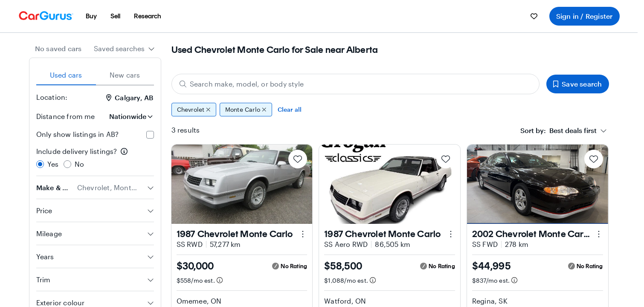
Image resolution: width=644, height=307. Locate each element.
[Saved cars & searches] (534, 16)
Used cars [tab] (66, 75)
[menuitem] (91, 16)
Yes (53, 164)
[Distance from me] (130, 116)
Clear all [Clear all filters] (290, 109)
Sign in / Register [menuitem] (585, 16)
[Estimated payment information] (219, 280)
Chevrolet (194, 110)
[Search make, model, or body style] (356, 84)
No (79, 164)
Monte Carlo (246, 110)
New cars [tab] (125, 75)
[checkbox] (150, 135)
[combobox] (124, 49)
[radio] (40, 164)
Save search (577, 84)
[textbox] (558, 130)
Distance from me (66, 116)
